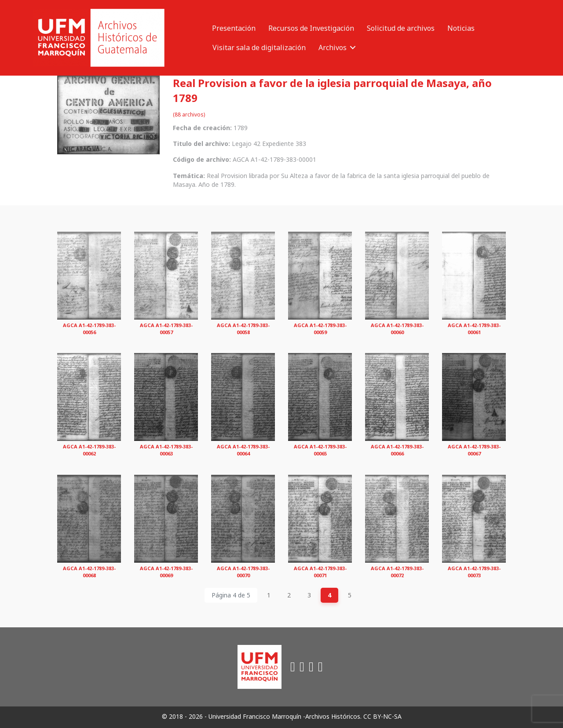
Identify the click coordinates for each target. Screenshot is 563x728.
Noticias (461, 28)
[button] (353, 47)
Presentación (234, 28)
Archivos (333, 47)
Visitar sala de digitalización (259, 47)
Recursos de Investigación (311, 28)
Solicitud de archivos (401, 28)
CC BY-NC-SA (382, 716)
